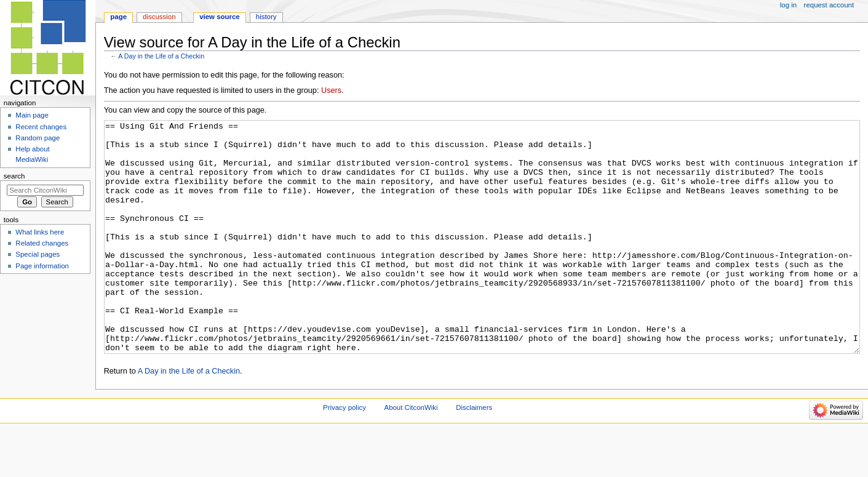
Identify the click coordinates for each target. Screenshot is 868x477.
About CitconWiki (411, 454)
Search (14, 176)
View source (220, 17)
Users (331, 90)
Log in (788, 5)
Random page (38, 138)
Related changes (42, 243)
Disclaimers (474, 454)
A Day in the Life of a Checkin (161, 56)
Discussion (159, 17)
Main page (32, 115)
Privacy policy (344, 454)
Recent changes (41, 127)
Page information (42, 266)
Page (118, 17)
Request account (829, 5)
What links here (40, 232)
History (266, 17)
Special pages (38, 254)
